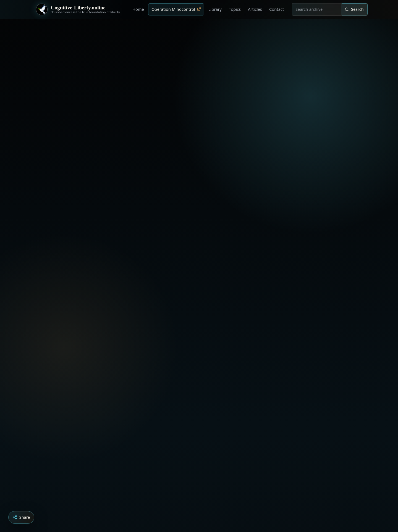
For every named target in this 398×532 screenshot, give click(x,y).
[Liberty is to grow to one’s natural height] (204, 501)
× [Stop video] (352, 373)
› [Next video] (341, 373)
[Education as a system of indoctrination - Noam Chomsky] (198, 501)
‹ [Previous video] (329, 373)
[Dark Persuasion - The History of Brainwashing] (210, 501)
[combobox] (316, 9)
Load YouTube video (175, 465)
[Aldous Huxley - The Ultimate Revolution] (191, 501)
